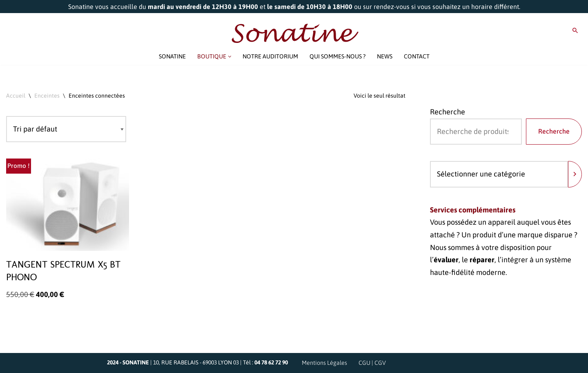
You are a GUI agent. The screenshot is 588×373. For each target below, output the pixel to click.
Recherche (448, 112)
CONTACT (417, 56)
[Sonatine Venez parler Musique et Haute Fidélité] (294, 34)
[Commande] (66, 129)
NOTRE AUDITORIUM (270, 56)
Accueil (16, 96)
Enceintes (47, 96)
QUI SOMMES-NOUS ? (337, 56)
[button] (230, 57)
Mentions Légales (324, 363)
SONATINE (172, 56)
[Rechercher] (575, 30)
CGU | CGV (372, 363)
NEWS (385, 56)
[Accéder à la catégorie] (575, 174)
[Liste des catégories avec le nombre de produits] (499, 174)
